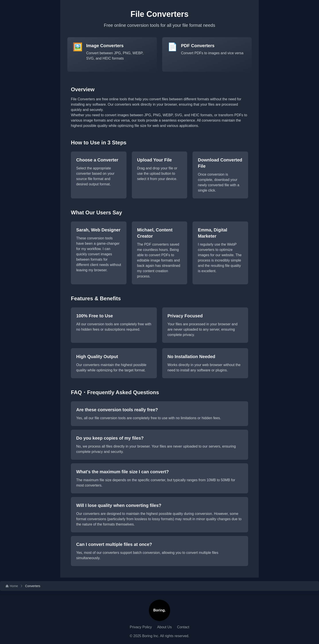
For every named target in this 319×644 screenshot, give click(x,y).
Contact (183, 627)
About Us (164, 627)
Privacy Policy (141, 627)
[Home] (12, 586)
